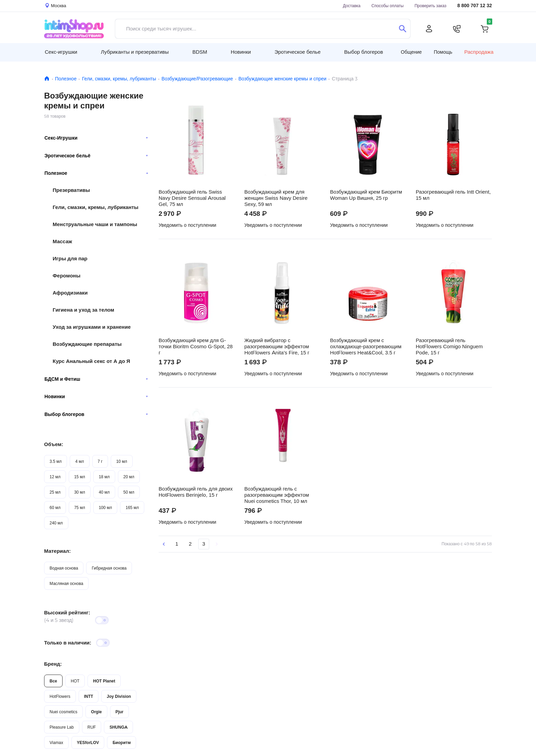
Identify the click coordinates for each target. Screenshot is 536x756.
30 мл (80, 492)
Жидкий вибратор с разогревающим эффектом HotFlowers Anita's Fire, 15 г (277, 347)
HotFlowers (60, 696)
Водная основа (64, 568)
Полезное (66, 79)
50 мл (129, 492)
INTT (89, 696)
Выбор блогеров (96, 414)
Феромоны (66, 276)
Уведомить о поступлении (187, 225)
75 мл (80, 507)
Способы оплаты (388, 6)
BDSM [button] (200, 52)
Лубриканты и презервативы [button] (135, 52)
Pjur (119, 712)
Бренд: (53, 664)
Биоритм (122, 742)
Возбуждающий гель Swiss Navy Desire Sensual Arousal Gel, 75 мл (192, 198)
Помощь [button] (443, 52)
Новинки (96, 396)
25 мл (55, 492)
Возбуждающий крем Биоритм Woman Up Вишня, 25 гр (366, 195)
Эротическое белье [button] (298, 52)
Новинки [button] (241, 52)
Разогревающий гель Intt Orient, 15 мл (453, 195)
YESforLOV (88, 742)
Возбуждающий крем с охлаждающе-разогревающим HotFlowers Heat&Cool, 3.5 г (366, 347)
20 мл (129, 477)
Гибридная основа (109, 568)
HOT (75, 681)
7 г (100, 461)
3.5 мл (56, 461)
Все (53, 681)
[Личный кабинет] (429, 29)
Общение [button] (411, 52)
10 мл (122, 461)
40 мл (104, 492)
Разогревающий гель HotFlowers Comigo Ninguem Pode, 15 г (449, 347)
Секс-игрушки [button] (61, 52)
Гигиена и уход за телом (83, 310)
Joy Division (119, 696)
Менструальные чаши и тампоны (95, 224)
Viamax (56, 742)
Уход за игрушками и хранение (92, 327)
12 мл (55, 477)
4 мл (79, 461)
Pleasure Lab (62, 727)
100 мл (105, 507)
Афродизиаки (70, 293)
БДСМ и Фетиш (96, 379)
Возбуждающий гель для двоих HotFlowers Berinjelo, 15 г (196, 492)
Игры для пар (70, 258)
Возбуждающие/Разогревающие (197, 79)
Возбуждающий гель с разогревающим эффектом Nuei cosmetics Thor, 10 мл (277, 495)
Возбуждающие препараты (87, 344)
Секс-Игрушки (96, 138)
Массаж (62, 241)
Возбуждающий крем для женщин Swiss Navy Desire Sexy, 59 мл (276, 198)
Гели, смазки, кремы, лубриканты (119, 79)
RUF (92, 727)
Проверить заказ (431, 6)
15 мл (80, 477)
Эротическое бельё (96, 156)
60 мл (55, 507)
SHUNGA (118, 727)
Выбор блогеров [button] (364, 52)
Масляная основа (66, 583)
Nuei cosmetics (63, 712)
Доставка (352, 6)
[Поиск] (403, 29)
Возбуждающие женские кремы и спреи (282, 79)
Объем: (54, 444)
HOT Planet (104, 681)
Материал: (57, 551)
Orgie (96, 712)
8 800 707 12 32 (475, 6)
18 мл (104, 477)
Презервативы (71, 190)
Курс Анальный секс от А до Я (91, 361)
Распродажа (479, 52)
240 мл (56, 523)
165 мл (132, 507)
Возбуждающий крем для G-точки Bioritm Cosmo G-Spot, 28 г (196, 347)
